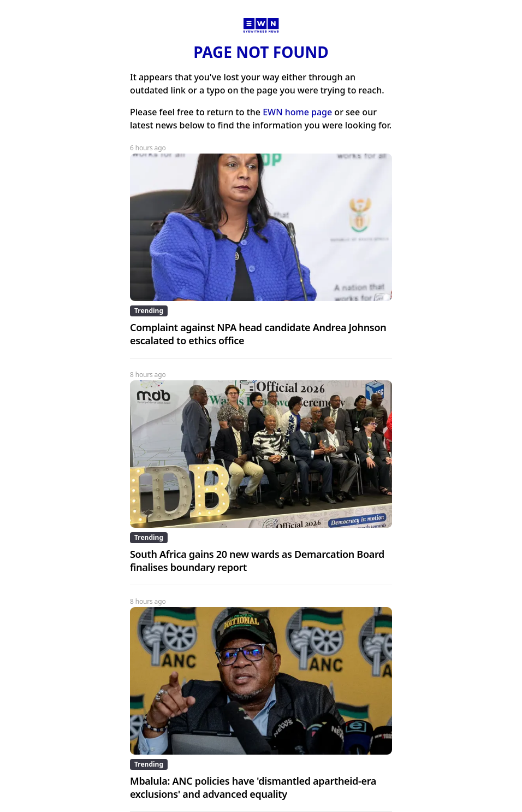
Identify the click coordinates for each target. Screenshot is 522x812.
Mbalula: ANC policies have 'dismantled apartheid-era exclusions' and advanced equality (253, 787)
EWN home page (297, 112)
